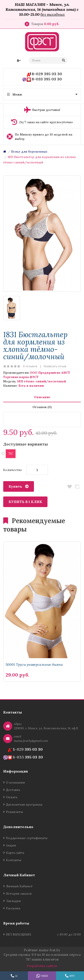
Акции (11, 845)
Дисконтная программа (24, 804)
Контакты (14, 860)
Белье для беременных (29, 152)
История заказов (19, 894)
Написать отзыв (55, 366)
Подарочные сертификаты (27, 838)
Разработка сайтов (42, 966)
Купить (15, 486)
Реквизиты (15, 812)
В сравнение (77, 487)
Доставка (13, 790)
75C (9, 454)
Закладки (13, 901)
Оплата (12, 797)
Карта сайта (15, 853)
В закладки (69, 487)
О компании (15, 782)
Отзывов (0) (42, 407)
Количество (13, 470)
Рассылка (13, 908)
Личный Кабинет (19, 886)
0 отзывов (30, 366)
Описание (42, 397)
